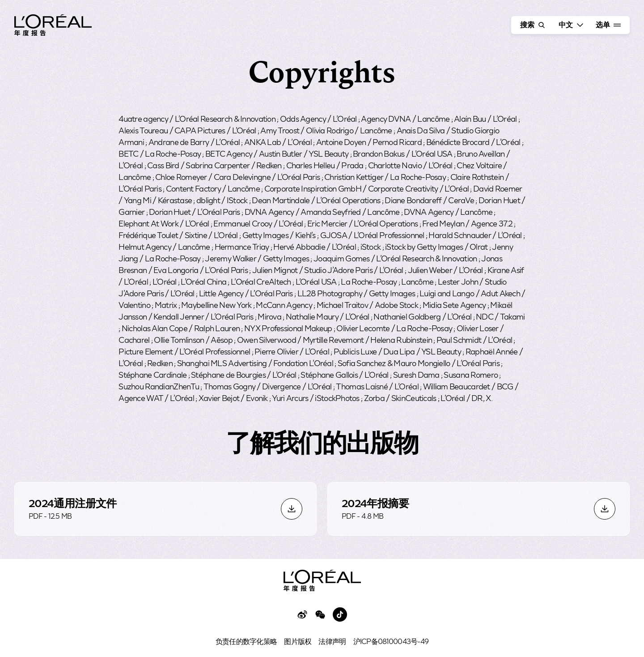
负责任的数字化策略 (246, 641)
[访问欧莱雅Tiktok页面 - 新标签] (340, 614)
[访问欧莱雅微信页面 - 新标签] (320, 614)
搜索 (534, 25)
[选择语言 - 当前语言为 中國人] (570, 25)
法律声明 (332, 641)
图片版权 (298, 641)
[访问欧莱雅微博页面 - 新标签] (302, 614)
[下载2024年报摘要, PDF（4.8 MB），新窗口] (479, 509)
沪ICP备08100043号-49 (391, 641)
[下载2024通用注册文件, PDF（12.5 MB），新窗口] (165, 509)
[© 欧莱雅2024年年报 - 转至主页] (53, 26)
